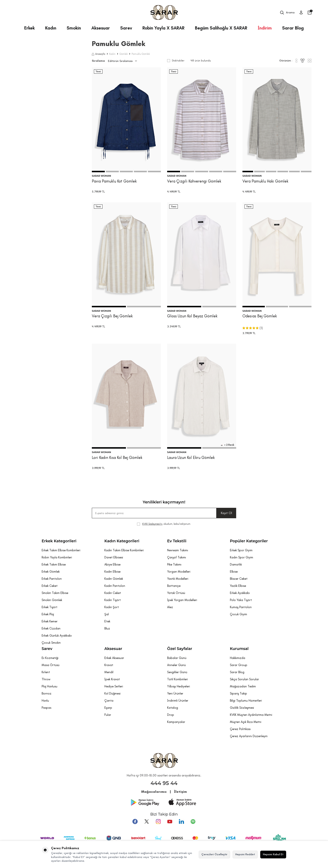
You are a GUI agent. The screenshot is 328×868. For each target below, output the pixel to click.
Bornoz (47, 693)
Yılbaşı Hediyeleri (179, 686)
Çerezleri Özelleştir (214, 854)
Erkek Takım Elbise (54, 564)
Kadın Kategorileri (122, 541)
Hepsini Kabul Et (273, 854)
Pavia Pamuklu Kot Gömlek (114, 181)
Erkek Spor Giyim (241, 550)
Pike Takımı (174, 564)
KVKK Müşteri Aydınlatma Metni (251, 715)
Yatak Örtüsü (176, 593)
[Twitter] (147, 821)
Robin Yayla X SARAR (163, 28)
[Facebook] (136, 821)
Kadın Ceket (113, 593)
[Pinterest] (192, 821)
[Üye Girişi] (301, 13)
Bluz (107, 628)
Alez (170, 607)
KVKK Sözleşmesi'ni (152, 524)
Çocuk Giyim (238, 614)
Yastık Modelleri (178, 579)
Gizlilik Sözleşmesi (242, 708)
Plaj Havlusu (49, 686)
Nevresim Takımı (178, 550)
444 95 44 (164, 783)
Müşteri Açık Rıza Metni (246, 722)
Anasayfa (99, 54)
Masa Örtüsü (51, 665)
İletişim (180, 792)
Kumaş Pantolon (241, 607)
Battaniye (174, 586)
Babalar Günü (177, 658)
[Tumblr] (181, 821)
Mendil (109, 672)
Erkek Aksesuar (114, 658)
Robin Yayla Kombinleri (57, 557)
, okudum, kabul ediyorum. (164, 524)
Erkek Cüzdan (51, 628)
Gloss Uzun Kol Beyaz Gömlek (192, 316)
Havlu (45, 701)
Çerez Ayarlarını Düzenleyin (249, 736)
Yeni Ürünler (175, 693)
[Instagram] (158, 821)
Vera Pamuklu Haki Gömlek (265, 181)
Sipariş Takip (238, 693)
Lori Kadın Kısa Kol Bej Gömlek (117, 458)
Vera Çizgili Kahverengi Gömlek (194, 181)
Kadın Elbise (112, 572)
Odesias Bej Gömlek (260, 316)
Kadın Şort (112, 607)
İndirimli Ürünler (178, 701)
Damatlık (236, 564)
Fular (108, 715)
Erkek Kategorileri (59, 541)
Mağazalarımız (154, 792)
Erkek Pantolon (52, 579)
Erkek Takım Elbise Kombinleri (61, 550)
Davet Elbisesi (114, 557)
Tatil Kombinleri (177, 679)
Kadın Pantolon (115, 586)
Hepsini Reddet (245, 854)
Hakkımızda (238, 658)
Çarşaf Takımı (177, 557)
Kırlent (46, 672)
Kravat (109, 665)
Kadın (51, 28)
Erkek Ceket (50, 586)
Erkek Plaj (48, 614)
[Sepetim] (310, 13)
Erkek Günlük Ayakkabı (57, 636)
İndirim (265, 28)
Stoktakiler (176, 61)
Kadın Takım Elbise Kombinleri (124, 550)
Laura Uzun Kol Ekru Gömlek (191, 458)
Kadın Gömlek (114, 579)
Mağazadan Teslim (243, 686)
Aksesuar (101, 28)
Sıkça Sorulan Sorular (244, 679)
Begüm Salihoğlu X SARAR (221, 28)
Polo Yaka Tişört (241, 600)
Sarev (126, 28)
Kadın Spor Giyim (242, 557)
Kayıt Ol (226, 513)
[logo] (164, 13)
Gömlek (124, 54)
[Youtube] (170, 821)
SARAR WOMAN (101, 176)
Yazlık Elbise (238, 586)
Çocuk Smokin (51, 643)
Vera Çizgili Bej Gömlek (112, 316)
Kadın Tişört (113, 600)
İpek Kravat (112, 679)
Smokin (74, 28)
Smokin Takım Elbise (55, 593)
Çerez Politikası (240, 729)
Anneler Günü (176, 665)
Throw (46, 679)
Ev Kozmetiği (50, 658)
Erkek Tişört (49, 607)
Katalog (173, 708)
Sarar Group (239, 665)
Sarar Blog (293, 28)
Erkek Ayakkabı (240, 593)
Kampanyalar (176, 722)
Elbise (234, 572)
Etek (107, 621)
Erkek (29, 28)
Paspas (46, 708)
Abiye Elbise (112, 564)
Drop (171, 715)
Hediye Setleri (114, 686)
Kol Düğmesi (112, 693)
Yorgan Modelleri (179, 572)
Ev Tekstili (177, 541)
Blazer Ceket (239, 579)
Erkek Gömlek (51, 572)
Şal (107, 614)
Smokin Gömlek (52, 600)
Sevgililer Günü (177, 672)
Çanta (109, 701)
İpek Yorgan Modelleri (182, 600)
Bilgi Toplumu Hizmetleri (246, 701)
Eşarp (108, 708)
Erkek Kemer (50, 621)
